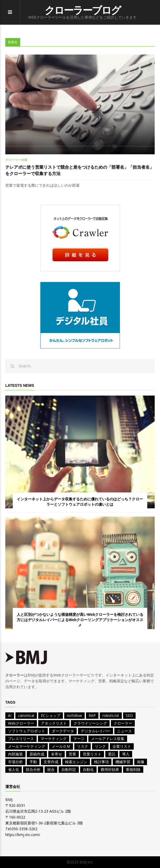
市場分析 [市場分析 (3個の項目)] (15, 762)
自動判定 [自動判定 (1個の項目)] (69, 769)
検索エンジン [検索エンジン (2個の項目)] (76, 762)
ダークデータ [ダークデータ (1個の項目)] (63, 731)
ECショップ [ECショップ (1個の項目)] (51, 715)
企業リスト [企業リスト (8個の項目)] (122, 746)
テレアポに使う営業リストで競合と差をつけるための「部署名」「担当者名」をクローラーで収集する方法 (80, 170)
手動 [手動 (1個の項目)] (33, 762)
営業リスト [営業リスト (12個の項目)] (92, 754)
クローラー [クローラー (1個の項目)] (123, 723)
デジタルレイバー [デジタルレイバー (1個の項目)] (96, 731)
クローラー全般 (16, 160)
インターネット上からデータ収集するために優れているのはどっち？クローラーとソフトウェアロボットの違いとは (80, 502)
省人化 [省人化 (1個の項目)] (14, 769)
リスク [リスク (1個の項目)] (83, 746)
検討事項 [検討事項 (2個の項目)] (101, 762)
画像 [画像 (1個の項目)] (141, 762)
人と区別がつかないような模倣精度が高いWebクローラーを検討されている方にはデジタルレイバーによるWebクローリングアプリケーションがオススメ (80, 620)
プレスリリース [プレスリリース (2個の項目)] (21, 739)
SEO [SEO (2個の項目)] (129, 715)
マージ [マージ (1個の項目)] (79, 739)
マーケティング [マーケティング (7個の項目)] (54, 739)
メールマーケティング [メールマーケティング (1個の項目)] (27, 746)
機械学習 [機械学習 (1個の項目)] (123, 762)
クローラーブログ (83, 10)
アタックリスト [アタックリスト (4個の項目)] (54, 723)
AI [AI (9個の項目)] (10, 715)
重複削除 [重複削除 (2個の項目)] (133, 769)
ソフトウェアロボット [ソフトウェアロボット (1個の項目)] (27, 731)
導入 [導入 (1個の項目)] (126, 754)
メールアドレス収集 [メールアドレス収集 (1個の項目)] (108, 739)
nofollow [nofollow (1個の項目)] (74, 715)
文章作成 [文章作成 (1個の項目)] (51, 762)
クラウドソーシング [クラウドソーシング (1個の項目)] (90, 723)
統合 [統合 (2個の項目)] (51, 769)
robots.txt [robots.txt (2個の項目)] (111, 715)
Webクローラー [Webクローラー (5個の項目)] (21, 723)
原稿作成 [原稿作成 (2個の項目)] (37, 754)
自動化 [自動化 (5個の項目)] (88, 769)
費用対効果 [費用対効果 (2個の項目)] (110, 769)
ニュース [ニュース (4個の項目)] (124, 731)
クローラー (15, 675)
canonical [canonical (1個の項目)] (26, 715)
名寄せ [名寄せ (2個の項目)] (57, 754)
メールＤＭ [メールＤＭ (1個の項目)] (61, 746)
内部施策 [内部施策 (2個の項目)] (15, 754)
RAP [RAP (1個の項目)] (92, 715)
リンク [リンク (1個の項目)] (100, 746)
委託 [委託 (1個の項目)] (112, 754)
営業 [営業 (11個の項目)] (72, 754)
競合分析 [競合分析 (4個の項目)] (33, 769)
